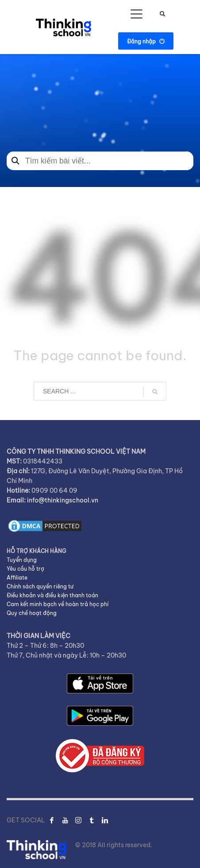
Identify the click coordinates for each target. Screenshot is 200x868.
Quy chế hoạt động (32, 613)
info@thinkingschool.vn (63, 500)
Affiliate (17, 578)
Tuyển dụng (22, 560)
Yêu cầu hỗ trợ (25, 569)
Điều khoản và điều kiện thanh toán (52, 595)
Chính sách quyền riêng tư (40, 586)
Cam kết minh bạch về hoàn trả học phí (58, 604)
